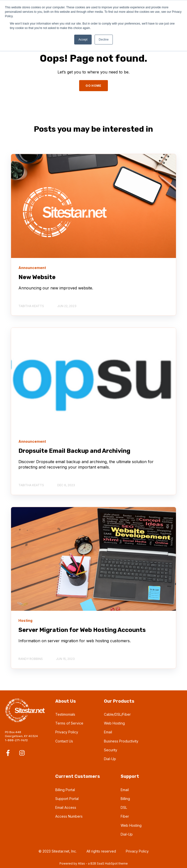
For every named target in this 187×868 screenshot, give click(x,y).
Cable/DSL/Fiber (117, 714)
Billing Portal (65, 790)
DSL (124, 807)
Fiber (125, 816)
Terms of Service (69, 723)
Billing (125, 799)
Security (111, 750)
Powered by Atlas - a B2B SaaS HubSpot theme (94, 863)
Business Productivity (121, 741)
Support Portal (67, 799)
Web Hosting (114, 723)
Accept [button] (83, 40)
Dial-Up (110, 759)
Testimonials (65, 714)
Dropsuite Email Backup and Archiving (74, 451)
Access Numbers (69, 816)
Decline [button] (104, 40)
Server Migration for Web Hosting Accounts (82, 630)
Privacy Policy (67, 732)
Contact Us (64, 741)
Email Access (66, 807)
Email (108, 732)
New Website (37, 277)
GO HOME (93, 86)
